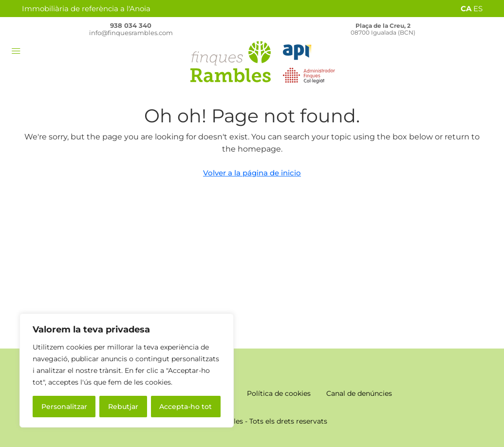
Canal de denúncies (359, 393)
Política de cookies (279, 393)
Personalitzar (64, 407)
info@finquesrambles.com (131, 33)
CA (466, 9)
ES (478, 9)
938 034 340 (131, 25)
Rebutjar (123, 407)
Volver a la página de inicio (252, 173)
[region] (127, 370)
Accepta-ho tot (186, 407)
